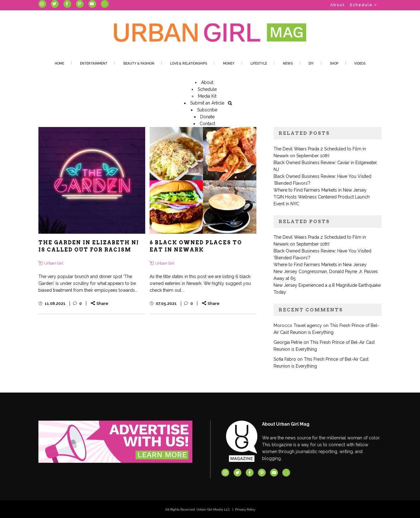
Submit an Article (207, 103)
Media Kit (207, 96)
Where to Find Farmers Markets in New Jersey (320, 190)
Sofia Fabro (285, 359)
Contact (207, 124)
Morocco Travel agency (298, 325)
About (338, 5)
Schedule (361, 5)
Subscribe (207, 110)
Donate (207, 117)
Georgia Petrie (288, 342)
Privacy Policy (245, 509)
